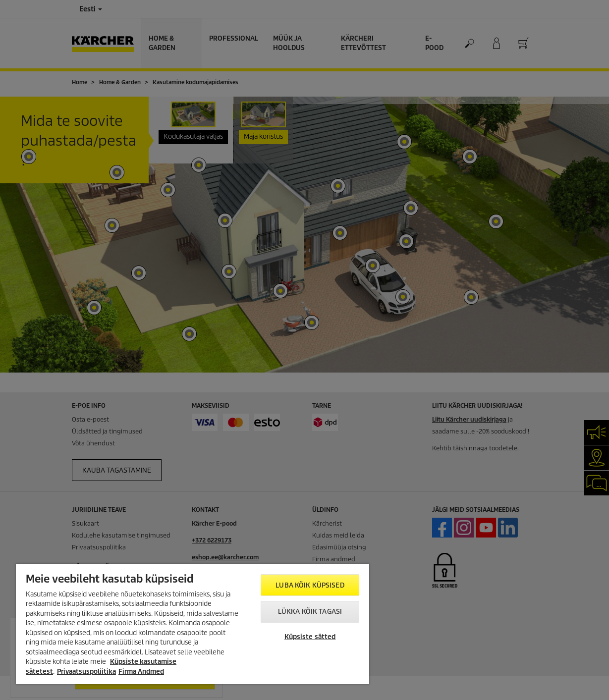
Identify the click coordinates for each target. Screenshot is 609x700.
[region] (193, 624)
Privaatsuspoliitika (86, 672)
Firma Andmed (141, 672)
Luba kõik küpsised (310, 585)
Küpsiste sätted (310, 637)
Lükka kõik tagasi (310, 612)
